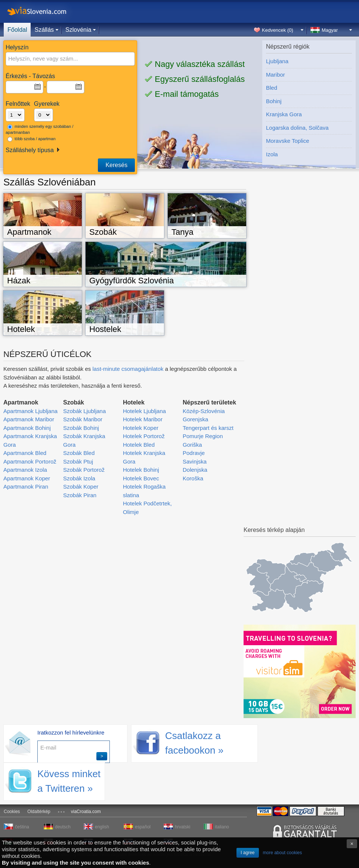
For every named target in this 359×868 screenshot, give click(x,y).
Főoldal (17, 30)
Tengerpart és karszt (208, 428)
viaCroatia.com (86, 812)
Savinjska (195, 461)
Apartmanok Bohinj (27, 428)
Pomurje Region (203, 436)
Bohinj (274, 101)
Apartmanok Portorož (30, 461)
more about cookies (283, 853)
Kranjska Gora (284, 114)
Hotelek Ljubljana (144, 411)
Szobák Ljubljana (84, 411)
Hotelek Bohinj (141, 470)
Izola (272, 154)
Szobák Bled (79, 453)
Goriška (192, 445)
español (143, 827)
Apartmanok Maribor (29, 419)
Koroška (193, 478)
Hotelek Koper (141, 428)
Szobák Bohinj (81, 428)
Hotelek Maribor (143, 419)
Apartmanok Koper (27, 478)
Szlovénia (78, 30)
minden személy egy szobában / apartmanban (39, 130)
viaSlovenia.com (43, 11)
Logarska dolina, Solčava (297, 128)
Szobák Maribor (83, 419)
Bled (272, 88)
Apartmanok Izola (25, 470)
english (102, 827)
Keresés (116, 165)
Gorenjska (195, 419)
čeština (22, 827)
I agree (247, 853)
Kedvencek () (278, 30)
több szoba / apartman (32, 139)
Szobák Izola (79, 478)
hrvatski (182, 827)
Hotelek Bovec (141, 478)
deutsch (63, 827)
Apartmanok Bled (25, 453)
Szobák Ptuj (78, 461)
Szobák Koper (81, 487)
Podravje (194, 453)
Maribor (276, 75)
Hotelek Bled (139, 445)
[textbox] (59, 59)
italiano (222, 827)
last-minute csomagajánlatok (128, 369)
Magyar (330, 30)
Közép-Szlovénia (204, 411)
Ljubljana (277, 61)
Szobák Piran (80, 495)
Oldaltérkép (39, 812)
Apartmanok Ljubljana (30, 411)
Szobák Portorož (84, 470)
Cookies (12, 812)
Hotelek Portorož (144, 436)
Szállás (44, 30)
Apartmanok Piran (26, 487)
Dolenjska (195, 470)
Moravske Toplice (288, 141)
